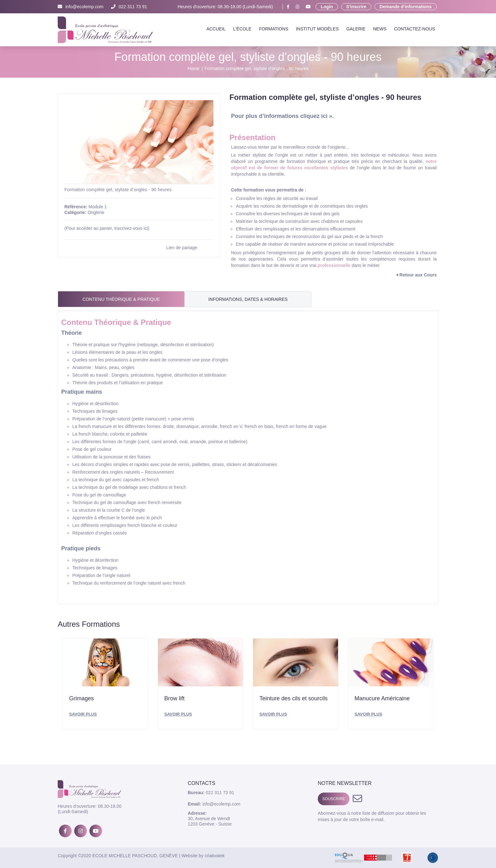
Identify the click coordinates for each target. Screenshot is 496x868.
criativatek (215, 856)
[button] (208, 106)
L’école (242, 29)
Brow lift (174, 698)
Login (327, 7)
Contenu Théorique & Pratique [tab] (121, 299)
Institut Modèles (317, 29)
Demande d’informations (406, 7)
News (380, 29)
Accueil (216, 29)
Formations (274, 29)
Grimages (82, 698)
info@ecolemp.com (81, 7)
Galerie (356, 29)
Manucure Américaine (382, 698)
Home (194, 68)
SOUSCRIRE (333, 799)
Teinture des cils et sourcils (294, 698)
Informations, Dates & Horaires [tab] (248, 299)
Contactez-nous (414, 29)
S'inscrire (356, 7)
